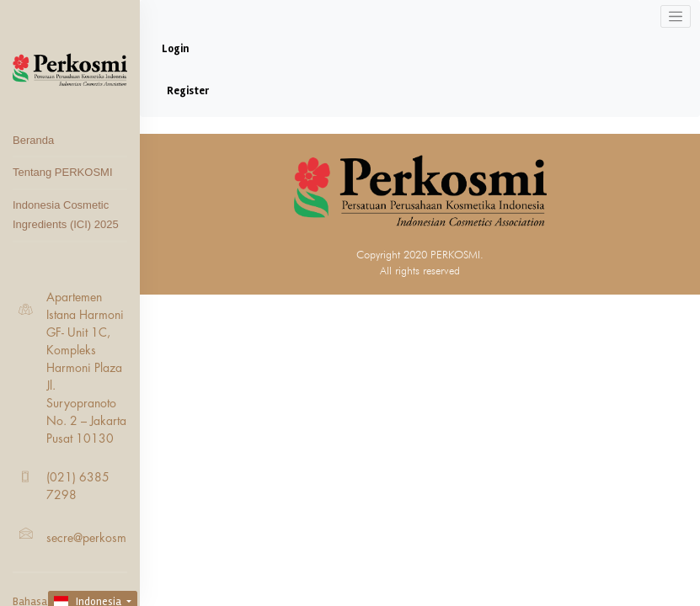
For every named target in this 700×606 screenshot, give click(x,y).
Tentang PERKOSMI (63, 172)
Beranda (33, 140)
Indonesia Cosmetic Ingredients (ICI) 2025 (66, 215)
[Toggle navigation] (676, 16)
